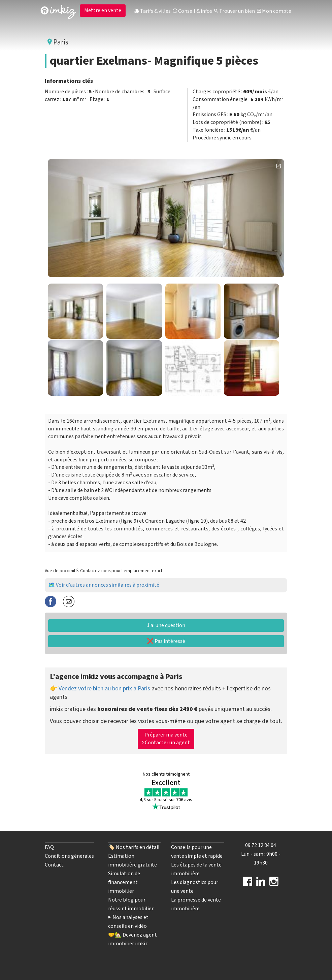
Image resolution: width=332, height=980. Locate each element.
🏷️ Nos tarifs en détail (134, 847)
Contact (54, 865)
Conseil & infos (192, 11)
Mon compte (274, 11)
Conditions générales (69, 856)
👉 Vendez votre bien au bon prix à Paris (100, 689)
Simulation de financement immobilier (124, 882)
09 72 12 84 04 (261, 845)
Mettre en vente (103, 10)
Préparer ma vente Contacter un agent (166, 739)
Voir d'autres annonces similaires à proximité (108, 585)
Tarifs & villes (153, 11)
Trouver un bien (235, 11)
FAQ (49, 847)
